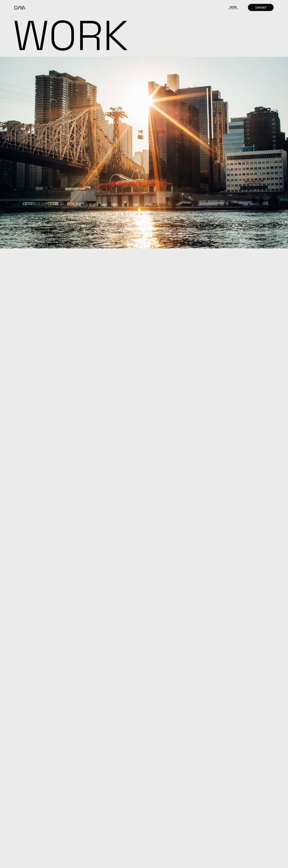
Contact (261, 8)
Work (233, 7)
